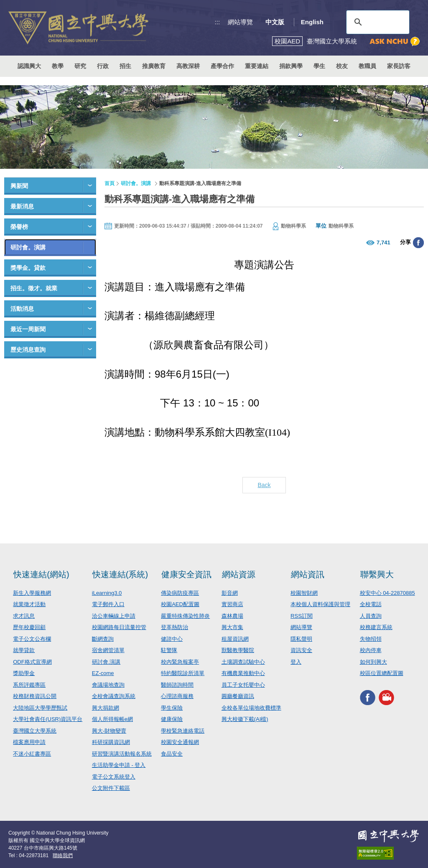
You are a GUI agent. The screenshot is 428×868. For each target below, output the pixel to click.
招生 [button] (125, 66)
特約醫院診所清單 (183, 673)
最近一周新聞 (28, 329)
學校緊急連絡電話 (183, 731)
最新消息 (22, 206)
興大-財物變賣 (109, 731)
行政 (103, 66)
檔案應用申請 (29, 742)
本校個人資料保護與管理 (320, 604)
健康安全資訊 (186, 574)
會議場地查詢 (108, 685)
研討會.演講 (106, 662)
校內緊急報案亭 (180, 662)
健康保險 (172, 719)
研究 (80, 66)
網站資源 (239, 574)
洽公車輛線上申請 (114, 616)
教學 (58, 66)
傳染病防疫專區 (180, 593)
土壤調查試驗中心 (243, 662)
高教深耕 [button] (188, 66)
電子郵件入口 (108, 604)
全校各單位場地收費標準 (251, 708)
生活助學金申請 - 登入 (119, 765)
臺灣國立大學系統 (35, 731)
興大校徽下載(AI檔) (245, 719)
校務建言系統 (376, 627)
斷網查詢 (103, 639)
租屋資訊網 (235, 639)
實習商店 (232, 604)
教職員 (367, 66)
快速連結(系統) (120, 574)
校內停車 (371, 650)
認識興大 (29, 66)
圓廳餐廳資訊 (238, 696)
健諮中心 (172, 639)
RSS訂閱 (302, 616)
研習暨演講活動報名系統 (122, 754)
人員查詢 (371, 616)
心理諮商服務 (177, 696)
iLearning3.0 (107, 593)
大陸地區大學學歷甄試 (40, 708)
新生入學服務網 (32, 593)
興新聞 (19, 186)
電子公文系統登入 (114, 777)
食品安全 (172, 754)
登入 (296, 662)
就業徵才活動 (29, 604)
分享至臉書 (418, 243)
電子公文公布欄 (32, 639)
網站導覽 (240, 22)
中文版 (275, 22)
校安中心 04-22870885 (387, 593)
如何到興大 (373, 662)
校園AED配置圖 (180, 604)
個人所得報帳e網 (112, 719)
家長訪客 (399, 66)
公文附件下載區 (111, 788)
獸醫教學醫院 (238, 650)
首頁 (110, 183)
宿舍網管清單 (108, 650)
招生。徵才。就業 (34, 288)
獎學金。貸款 (28, 268)
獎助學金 (24, 673)
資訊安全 (301, 650)
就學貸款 (24, 650)
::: (218, 22)
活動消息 (22, 309)
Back (264, 485)
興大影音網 (386, 698)
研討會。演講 (28, 247)
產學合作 (222, 66)
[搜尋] (377, 22)
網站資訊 (308, 574)
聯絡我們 (63, 855)
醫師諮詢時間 (177, 685)
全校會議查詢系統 (114, 696)
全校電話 (371, 604)
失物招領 (371, 639)
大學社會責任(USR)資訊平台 (48, 719)
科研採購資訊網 (111, 742)
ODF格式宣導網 (32, 662)
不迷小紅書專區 (32, 754)
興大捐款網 (106, 708)
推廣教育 (154, 66)
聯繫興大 (377, 574)
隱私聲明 (301, 639)
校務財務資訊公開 (35, 696)
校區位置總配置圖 (382, 673)
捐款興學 (291, 66)
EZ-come (103, 673)
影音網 (230, 593)
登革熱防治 (175, 627)
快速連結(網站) (41, 574)
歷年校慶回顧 (29, 627)
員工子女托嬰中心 (243, 685)
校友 (342, 66)
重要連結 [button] (257, 66)
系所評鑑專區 (29, 685)
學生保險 (172, 708)
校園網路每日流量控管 (119, 627)
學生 (319, 66)
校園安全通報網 (180, 742)
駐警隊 (169, 650)
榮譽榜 (19, 227)
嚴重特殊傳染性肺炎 (185, 616)
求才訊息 (24, 616)
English (312, 22)
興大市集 (232, 627)
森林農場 (232, 616)
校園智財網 (304, 593)
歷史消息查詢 (28, 350)
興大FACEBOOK (368, 698)
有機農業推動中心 (243, 673)
